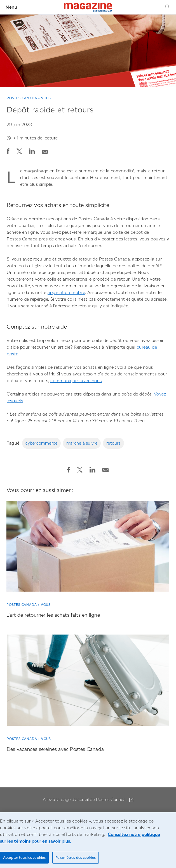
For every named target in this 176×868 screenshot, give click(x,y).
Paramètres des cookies (76, 858)
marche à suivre (82, 443)
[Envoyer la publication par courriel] (45, 150)
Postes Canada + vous (29, 98)
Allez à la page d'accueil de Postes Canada (85, 800)
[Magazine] (88, 7)
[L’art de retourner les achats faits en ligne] (88, 548)
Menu (11, 7)
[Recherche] (167, 7)
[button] (8, 151)
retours (113, 443)
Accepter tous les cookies (24, 858)
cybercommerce (42, 443)
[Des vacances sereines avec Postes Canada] (88, 682)
